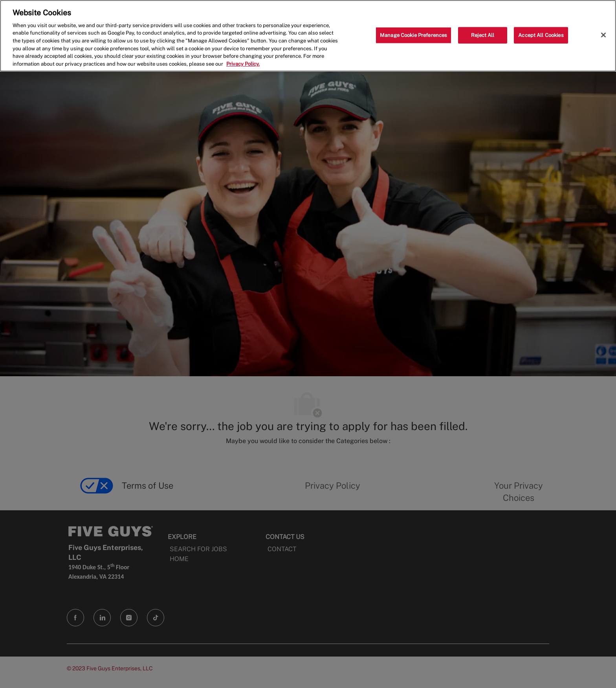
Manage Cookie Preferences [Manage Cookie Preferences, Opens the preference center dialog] (413, 35)
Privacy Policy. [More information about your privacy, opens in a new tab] (243, 64)
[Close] (603, 35)
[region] (308, 36)
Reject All (483, 35)
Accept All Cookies (541, 35)
